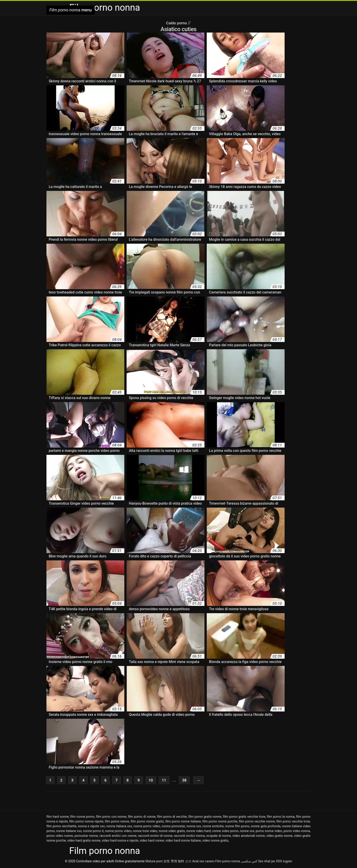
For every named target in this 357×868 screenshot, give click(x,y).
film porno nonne (117, 822)
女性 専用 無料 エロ (177, 862)
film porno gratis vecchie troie (244, 817)
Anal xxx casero (203, 862)
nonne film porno (237, 827)
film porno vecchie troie (293, 822)
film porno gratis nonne (205, 817)
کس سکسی (249, 862)
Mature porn (154, 862)
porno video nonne (60, 837)
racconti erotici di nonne (155, 837)
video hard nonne (152, 841)
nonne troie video (145, 832)
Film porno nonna (228, 862)
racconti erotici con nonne (118, 837)
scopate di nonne (219, 837)
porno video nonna (297, 832)
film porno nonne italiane (183, 822)
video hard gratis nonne (84, 841)
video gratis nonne (279, 837)
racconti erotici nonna (189, 837)
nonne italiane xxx (69, 832)
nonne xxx (247, 832)
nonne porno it (93, 832)
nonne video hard (198, 832)
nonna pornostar (173, 827)
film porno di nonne (142, 817)
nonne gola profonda (266, 827)
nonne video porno (225, 832)
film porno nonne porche (220, 822)
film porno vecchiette (61, 827)
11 (169, 781)
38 (190, 781)
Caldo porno (177, 23)
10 (155, 781)
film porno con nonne (111, 817)
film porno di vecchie (172, 817)
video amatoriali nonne (248, 837)
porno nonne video (269, 832)
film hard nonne (58, 817)
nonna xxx (194, 827)
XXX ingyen (284, 862)
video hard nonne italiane (183, 841)
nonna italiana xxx (119, 827)
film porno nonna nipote (86, 822)
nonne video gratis (172, 832)
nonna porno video (147, 827)
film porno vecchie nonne (257, 822)
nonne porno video (118, 832)
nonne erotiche (213, 827)
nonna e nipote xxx (91, 827)
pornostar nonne (86, 837)
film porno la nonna (281, 817)
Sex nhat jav (267, 862)
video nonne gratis (215, 841)
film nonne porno (82, 817)
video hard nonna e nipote (120, 841)
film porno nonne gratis (147, 822)
